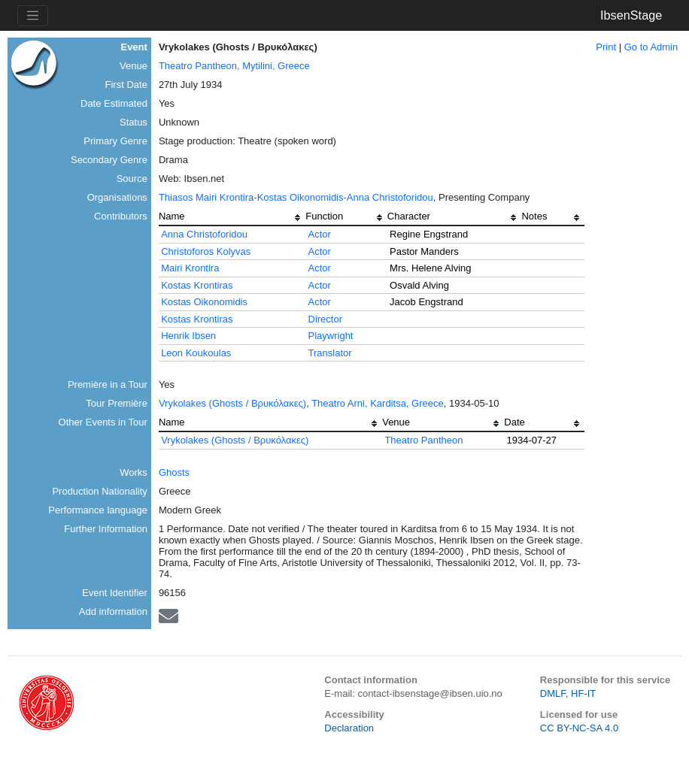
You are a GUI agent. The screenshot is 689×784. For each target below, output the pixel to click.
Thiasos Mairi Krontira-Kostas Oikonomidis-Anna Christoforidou (296, 197)
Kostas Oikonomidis (204, 302)
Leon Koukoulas (196, 353)
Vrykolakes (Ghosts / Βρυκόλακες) (232, 403)
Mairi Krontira (190, 268)
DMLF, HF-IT (568, 693)
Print (606, 47)
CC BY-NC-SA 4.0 (579, 728)
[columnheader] (232, 218)
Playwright (331, 336)
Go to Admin (651, 47)
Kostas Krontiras (197, 285)
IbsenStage (631, 15)
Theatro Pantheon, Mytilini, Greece (234, 66)
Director (326, 319)
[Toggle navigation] (33, 16)
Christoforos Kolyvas (206, 251)
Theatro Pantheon (423, 440)
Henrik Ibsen (188, 336)
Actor (320, 234)
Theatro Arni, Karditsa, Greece (378, 403)
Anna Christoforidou (204, 234)
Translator (330, 353)
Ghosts (174, 472)
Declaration (349, 728)
